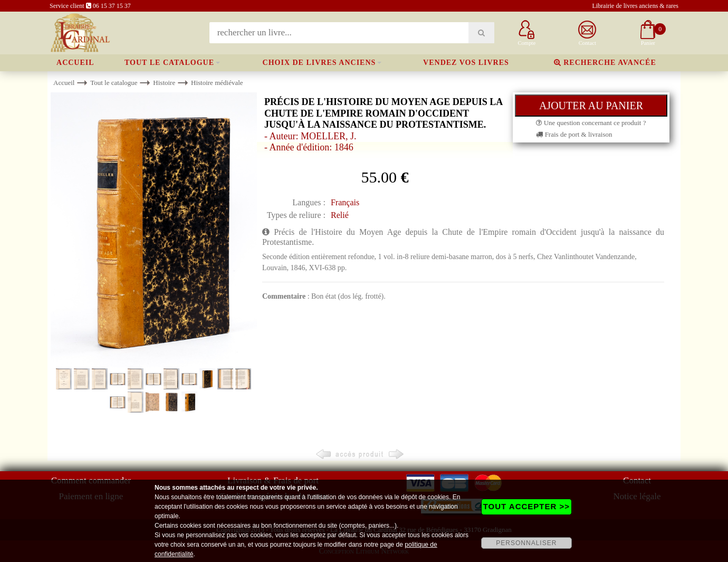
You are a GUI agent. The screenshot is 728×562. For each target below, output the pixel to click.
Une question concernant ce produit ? (591, 123)
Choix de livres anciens (319, 63)
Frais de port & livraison (574, 134)
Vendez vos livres (466, 63)
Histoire (164, 83)
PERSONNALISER (526, 543)
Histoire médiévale (217, 83)
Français (345, 202)
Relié (340, 215)
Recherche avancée (605, 63)
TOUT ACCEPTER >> (526, 506)
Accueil (75, 63)
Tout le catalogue (169, 63)
